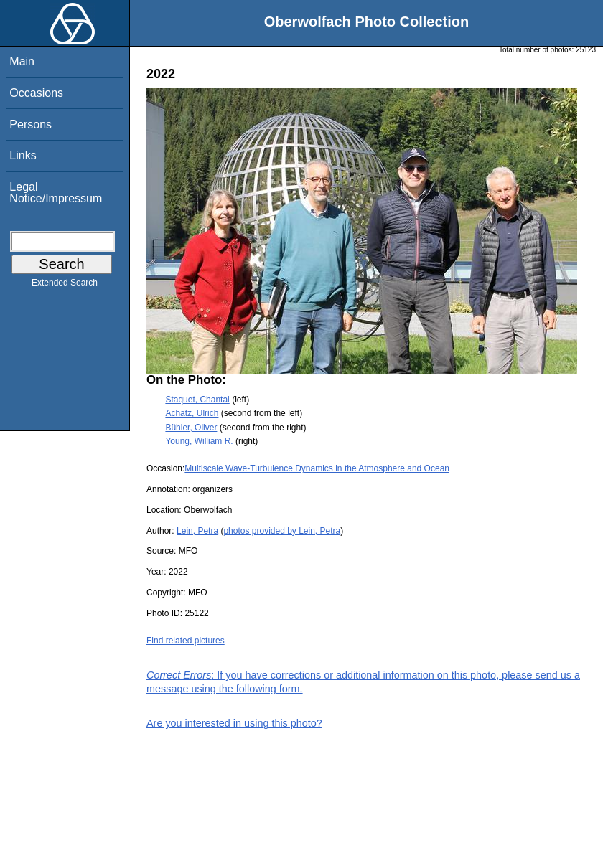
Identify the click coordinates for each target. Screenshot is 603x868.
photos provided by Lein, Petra (282, 531)
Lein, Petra (197, 531)
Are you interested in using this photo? (234, 723)
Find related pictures (186, 641)
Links (23, 155)
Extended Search (65, 286)
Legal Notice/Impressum (56, 193)
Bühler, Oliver (191, 428)
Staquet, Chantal (197, 400)
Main (22, 61)
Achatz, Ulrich (192, 413)
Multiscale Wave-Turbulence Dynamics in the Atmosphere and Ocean (317, 468)
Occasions (36, 93)
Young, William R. (199, 441)
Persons (31, 124)
